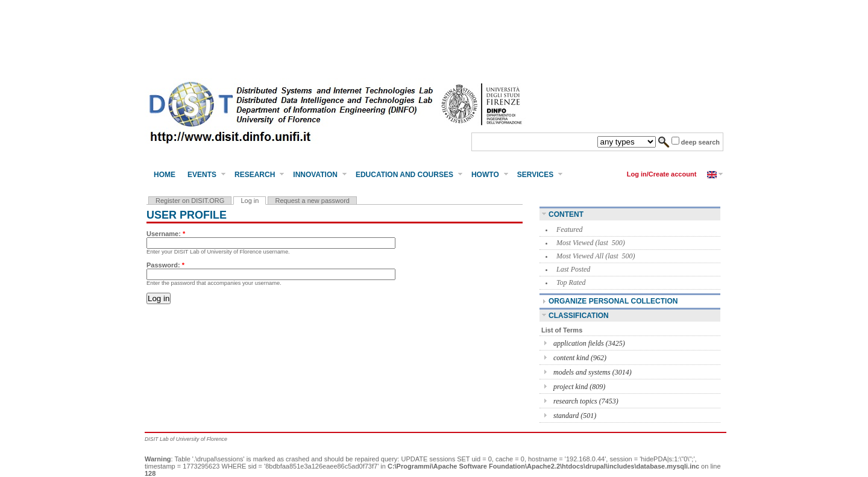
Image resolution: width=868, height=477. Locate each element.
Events (202, 175)
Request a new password (312, 201)
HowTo (485, 175)
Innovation (315, 175)
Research (255, 175)
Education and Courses (404, 175)
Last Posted (573, 269)
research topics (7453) (586, 401)
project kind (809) (579, 387)
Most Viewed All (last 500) (596, 256)
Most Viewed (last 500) (591, 243)
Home (165, 175)
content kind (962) (580, 358)
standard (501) (575, 416)
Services (535, 175)
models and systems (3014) (593, 372)
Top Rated (571, 282)
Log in (250, 201)
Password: (165, 265)
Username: (166, 234)
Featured (570, 229)
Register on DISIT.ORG (190, 201)
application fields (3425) (589, 343)
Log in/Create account (662, 174)
